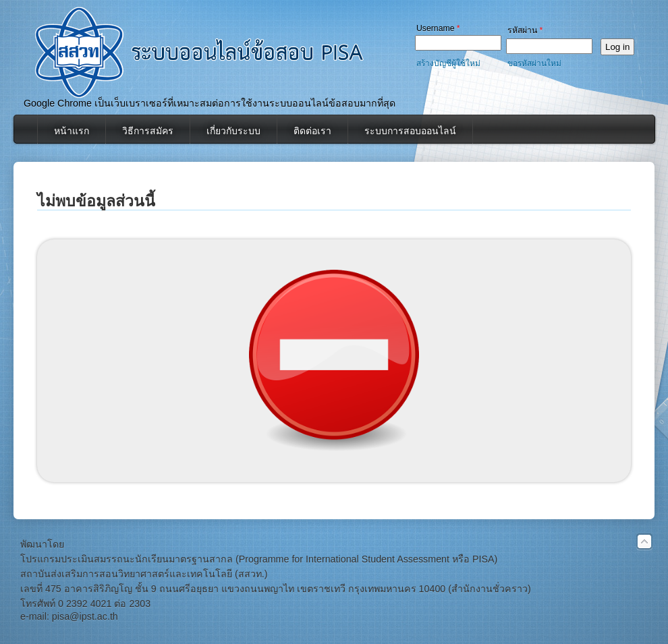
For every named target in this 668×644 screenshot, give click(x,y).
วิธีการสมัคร (148, 131)
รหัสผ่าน (525, 30)
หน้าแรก (72, 131)
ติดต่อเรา (312, 131)
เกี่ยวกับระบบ (233, 131)
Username (438, 28)
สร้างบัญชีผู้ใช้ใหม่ (448, 63)
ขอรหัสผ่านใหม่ (534, 63)
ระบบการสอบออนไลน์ (410, 131)
